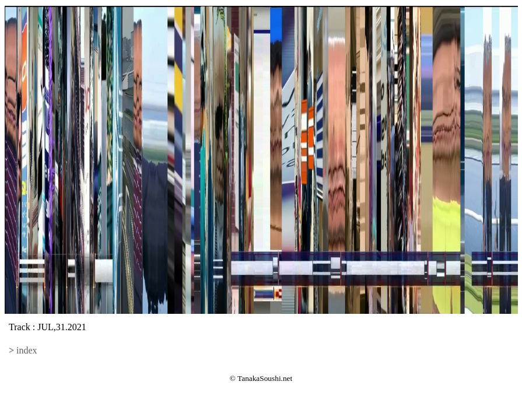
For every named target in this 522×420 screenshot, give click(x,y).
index (27, 350)
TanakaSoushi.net (265, 378)
